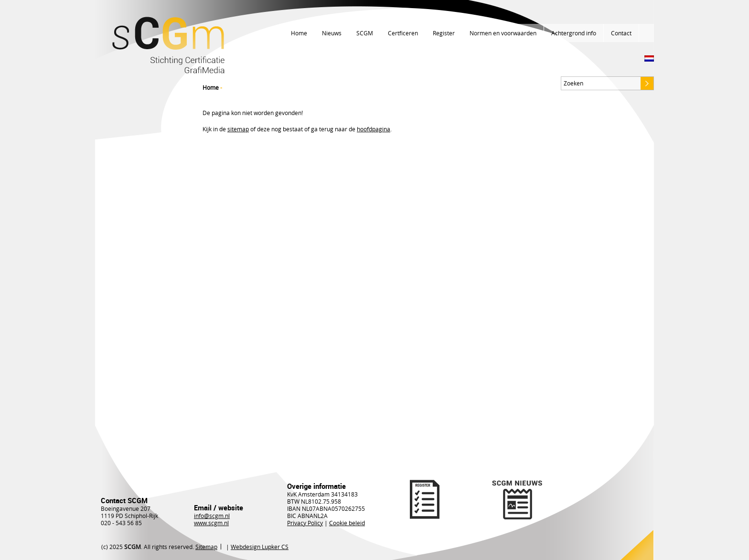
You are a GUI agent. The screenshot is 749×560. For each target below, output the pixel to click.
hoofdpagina (374, 129)
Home (299, 33)
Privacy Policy (305, 523)
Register (444, 33)
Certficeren (403, 33)
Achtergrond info (574, 33)
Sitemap (206, 547)
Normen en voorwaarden (503, 33)
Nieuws (332, 33)
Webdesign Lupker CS (260, 547)
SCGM (365, 33)
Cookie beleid (347, 523)
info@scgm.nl (212, 516)
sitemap (238, 129)
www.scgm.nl (211, 523)
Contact (621, 33)
